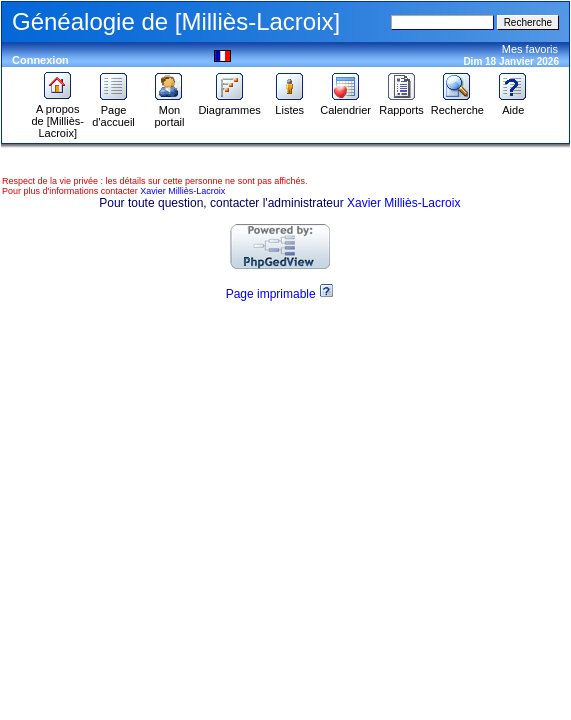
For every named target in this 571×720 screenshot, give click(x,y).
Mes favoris (530, 49)
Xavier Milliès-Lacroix (182, 191)
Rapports (401, 105)
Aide (513, 105)
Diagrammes (229, 105)
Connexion (40, 60)
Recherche (457, 105)
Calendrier (345, 105)
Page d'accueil (113, 111)
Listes (290, 105)
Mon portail (169, 111)
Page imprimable (271, 294)
